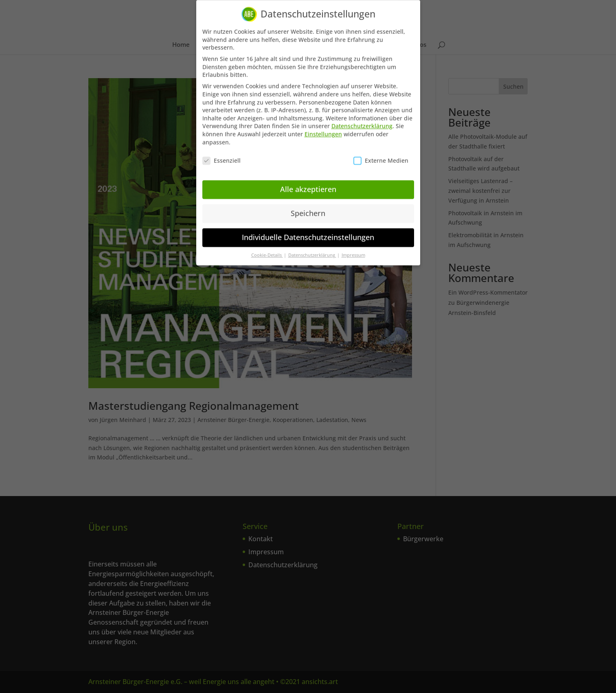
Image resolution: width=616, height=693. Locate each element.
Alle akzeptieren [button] (308, 184)
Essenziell (221, 155)
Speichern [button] (308, 208)
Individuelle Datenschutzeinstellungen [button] (308, 232)
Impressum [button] (353, 250)
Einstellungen (323, 129)
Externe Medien (381, 155)
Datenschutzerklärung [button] (312, 250)
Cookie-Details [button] (267, 250)
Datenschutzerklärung (362, 121)
